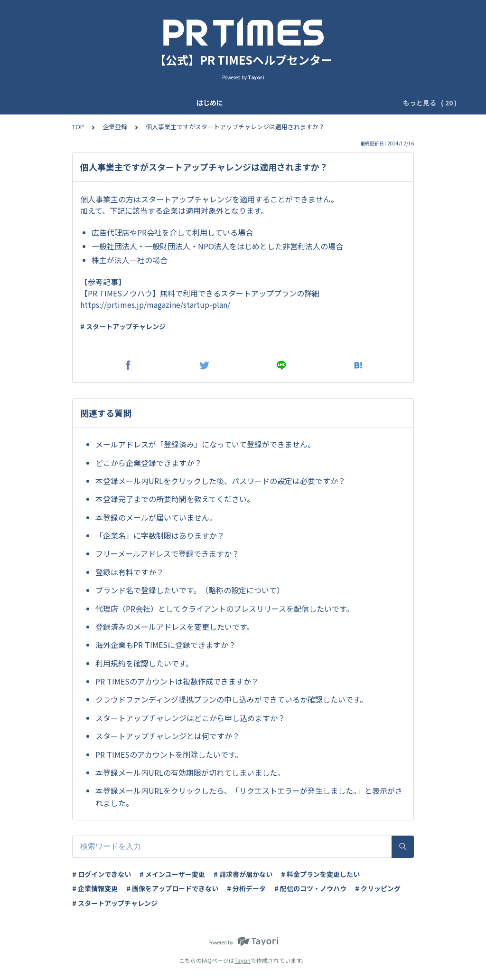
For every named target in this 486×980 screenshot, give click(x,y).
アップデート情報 (127, 103)
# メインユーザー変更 (172, 874)
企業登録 (180, 103)
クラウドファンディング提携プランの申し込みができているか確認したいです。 (231, 699)
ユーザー (260, 103)
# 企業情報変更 (95, 888)
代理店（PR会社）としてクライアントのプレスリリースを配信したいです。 (224, 609)
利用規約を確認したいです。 (144, 663)
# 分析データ (246, 888)
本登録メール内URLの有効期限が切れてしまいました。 (190, 772)
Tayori (243, 960)
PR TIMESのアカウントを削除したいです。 (169, 754)
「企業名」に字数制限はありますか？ (160, 535)
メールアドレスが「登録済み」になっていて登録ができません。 (205, 444)
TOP (78, 127)
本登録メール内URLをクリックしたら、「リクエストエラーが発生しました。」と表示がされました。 (249, 797)
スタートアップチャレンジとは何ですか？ (168, 736)
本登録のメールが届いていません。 (156, 517)
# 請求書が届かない (243, 874)
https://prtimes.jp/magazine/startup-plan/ (155, 304)
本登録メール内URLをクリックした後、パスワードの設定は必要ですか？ (220, 481)
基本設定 (220, 103)
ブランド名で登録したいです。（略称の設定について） (190, 590)
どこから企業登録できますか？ (149, 463)
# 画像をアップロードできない (172, 888)
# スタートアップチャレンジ (123, 326)
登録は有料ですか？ (130, 572)
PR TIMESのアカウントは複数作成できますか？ (177, 681)
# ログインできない (102, 874)
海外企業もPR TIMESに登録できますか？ (166, 645)
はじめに (74, 103)
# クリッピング (378, 888)
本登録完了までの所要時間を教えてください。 (175, 499)
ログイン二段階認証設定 (323, 103)
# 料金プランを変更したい (320, 874)
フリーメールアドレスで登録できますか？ (167, 553)
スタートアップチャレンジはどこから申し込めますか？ (190, 718)
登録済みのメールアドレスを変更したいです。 (175, 627)
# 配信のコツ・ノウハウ (310, 888)
